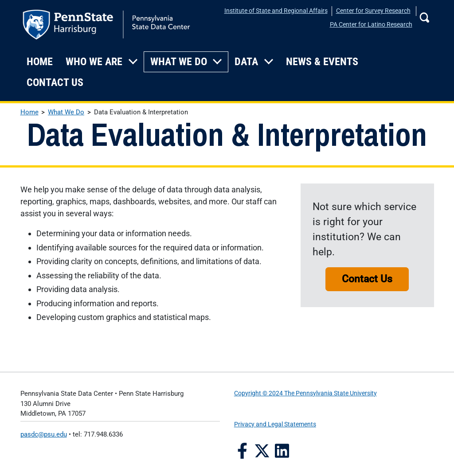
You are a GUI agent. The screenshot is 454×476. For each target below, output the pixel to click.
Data (246, 62)
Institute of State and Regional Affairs (276, 11)
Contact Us (55, 82)
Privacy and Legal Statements (275, 424)
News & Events (322, 62)
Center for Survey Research (373, 11)
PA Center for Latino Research (371, 25)
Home (40, 62)
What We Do (179, 62)
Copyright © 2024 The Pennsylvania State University (305, 393)
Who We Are (94, 62)
